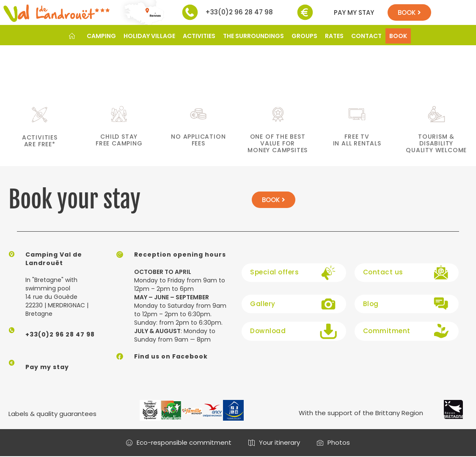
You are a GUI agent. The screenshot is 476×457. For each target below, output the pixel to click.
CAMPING (101, 36)
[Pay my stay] (305, 12)
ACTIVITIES (199, 36)
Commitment (384, 331)
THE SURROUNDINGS (253, 36)
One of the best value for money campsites (278, 143)
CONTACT (366, 36)
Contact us (381, 272)
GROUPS (304, 36)
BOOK (398, 36)
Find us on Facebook (171, 356)
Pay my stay (354, 12)
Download (267, 331)
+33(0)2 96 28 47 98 (239, 12)
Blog (370, 304)
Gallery (262, 304)
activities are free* (40, 141)
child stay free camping (119, 140)
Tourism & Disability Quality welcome (436, 143)
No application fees (198, 140)
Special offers (273, 272)
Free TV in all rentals (357, 140)
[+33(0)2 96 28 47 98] (190, 12)
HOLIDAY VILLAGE (149, 36)
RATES (334, 36)
